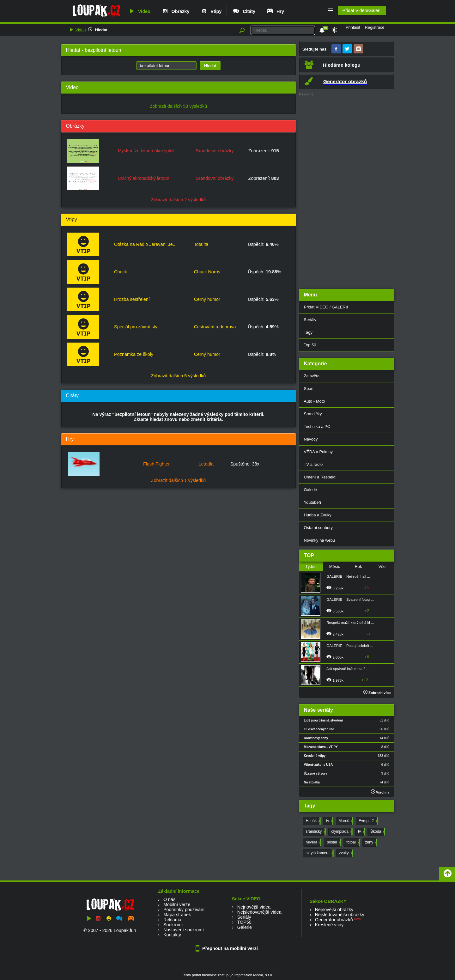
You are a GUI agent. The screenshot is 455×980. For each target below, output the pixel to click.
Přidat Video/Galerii (362, 10)
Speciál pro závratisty (136, 327)
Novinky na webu (320, 540)
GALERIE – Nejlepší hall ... (348, 576)
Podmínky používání (184, 910)
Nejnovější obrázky (334, 910)
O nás (169, 899)
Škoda (377, 832)
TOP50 (244, 922)
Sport (309, 389)
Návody (311, 439)
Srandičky (313, 414)
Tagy (308, 332)
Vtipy (211, 11)
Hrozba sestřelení (132, 299)
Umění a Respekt (320, 477)
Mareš (345, 821)
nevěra (313, 843)
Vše (382, 566)
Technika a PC (317, 426)
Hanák (313, 821)
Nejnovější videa (254, 907)
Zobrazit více (377, 693)
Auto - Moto (315, 401)
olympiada (341, 832)
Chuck (121, 272)
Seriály (310, 320)
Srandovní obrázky (215, 151)
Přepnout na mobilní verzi (227, 948)
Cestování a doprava (215, 327)
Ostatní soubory (318, 528)
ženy (371, 843)
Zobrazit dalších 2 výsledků (179, 200)
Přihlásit (353, 27)
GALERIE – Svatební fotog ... (350, 600)
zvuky (345, 853)
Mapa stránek (177, 915)
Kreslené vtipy (329, 925)
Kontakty (172, 935)
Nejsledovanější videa (259, 912)
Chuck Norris (207, 272)
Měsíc (335, 566)
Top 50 (310, 345)
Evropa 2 (368, 821)
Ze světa (312, 376)
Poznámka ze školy (134, 354)
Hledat (101, 30)
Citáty (244, 11)
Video (139, 11)
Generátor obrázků (334, 920)
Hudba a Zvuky (318, 515)
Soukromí (173, 925)
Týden (311, 566)
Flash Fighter (156, 464)
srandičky (315, 832)
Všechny (380, 792)
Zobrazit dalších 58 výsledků (179, 106)
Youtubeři (312, 502)
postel (333, 843)
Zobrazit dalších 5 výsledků (179, 376)
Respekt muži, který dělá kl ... (350, 623)
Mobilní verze (177, 904)
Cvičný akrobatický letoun (144, 178)
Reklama (172, 920)
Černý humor (207, 299)
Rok (358, 566)
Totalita (201, 244)
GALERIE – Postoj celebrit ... (350, 646)
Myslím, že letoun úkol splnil (146, 151)
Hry (275, 11)
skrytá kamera (319, 853)
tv (329, 821)
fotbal (352, 843)
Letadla (206, 464)
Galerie (311, 490)
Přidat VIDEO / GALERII (326, 307)
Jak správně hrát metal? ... (348, 669)
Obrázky (175, 11)
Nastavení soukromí (184, 930)
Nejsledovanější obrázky (340, 915)
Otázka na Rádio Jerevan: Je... (145, 244)
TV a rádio (313, 464)
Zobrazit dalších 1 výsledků (179, 480)
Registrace (375, 27)
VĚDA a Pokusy (318, 452)
